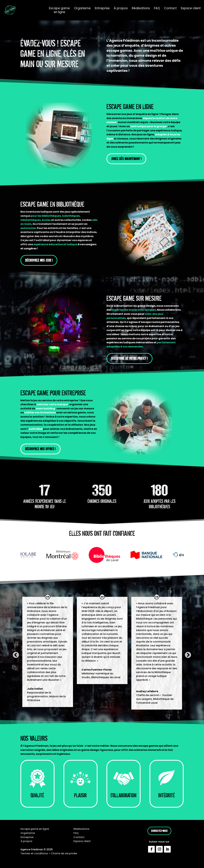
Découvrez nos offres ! (40, 449)
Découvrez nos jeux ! (39, 260)
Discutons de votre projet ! (129, 358)
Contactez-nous (159, 831)
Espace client (191, 8)
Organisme (82, 8)
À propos (121, 8)
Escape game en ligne (59, 10)
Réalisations (141, 8)
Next (186, 653)
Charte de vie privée (64, 853)
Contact (170, 8)
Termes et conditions (34, 853)
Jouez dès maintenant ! (126, 159)
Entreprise (102, 8)
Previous (14, 653)
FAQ (157, 8)
